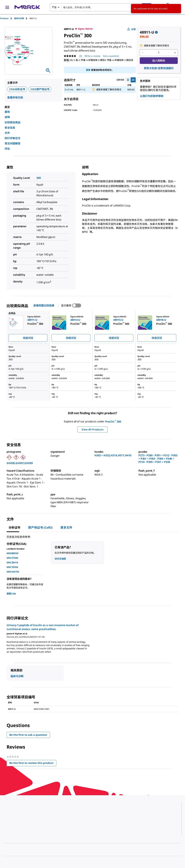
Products (4, 18)
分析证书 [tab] (14, 527)
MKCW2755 (13, 572)
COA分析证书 (17, 89)
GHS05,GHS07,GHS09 (20, 463)
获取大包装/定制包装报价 (159, 68)
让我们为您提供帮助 (152, 96)
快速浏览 (28, 338)
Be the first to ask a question (28, 735)
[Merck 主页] (27, 7)
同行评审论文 (13, 138)
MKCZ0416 (12, 562)
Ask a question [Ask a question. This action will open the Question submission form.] (111, 56)
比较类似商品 (13, 122)
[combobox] (101, 7)
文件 (7, 133)
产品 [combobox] (54, 7)
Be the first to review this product (33, 764)
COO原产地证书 (40, 89)
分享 (132, 29)
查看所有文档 (15, 97)
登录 (88, 70)
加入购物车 (159, 61)
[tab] (7, 18)
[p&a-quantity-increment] (175, 53)
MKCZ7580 (12, 558)
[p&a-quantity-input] (159, 53)
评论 (7, 149)
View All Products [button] (92, 429)
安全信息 (10, 128)
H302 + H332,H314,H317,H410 (113, 455)
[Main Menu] (7, 7)
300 (39, 178)
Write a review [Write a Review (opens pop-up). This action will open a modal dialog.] (92, 56)
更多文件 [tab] (66, 527)
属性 (7, 112)
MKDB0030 (13, 553)
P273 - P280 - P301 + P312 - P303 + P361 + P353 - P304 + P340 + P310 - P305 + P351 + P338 (158, 459)
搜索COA (11, 594)
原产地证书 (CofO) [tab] (40, 527)
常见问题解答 (13, 143)
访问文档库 (60, 559)
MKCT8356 (12, 567)
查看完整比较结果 (44, 305)
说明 (7, 117)
